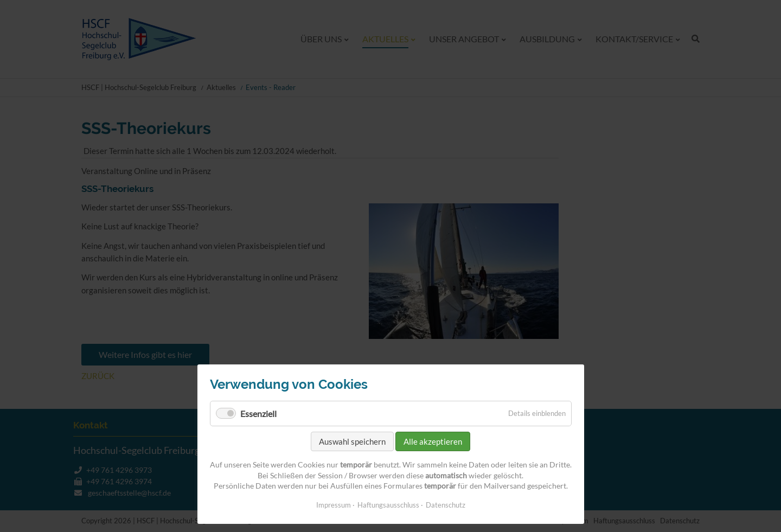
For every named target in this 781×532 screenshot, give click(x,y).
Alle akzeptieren (433, 441)
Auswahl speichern (352, 441)
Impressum (334, 505)
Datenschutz (446, 505)
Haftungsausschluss (388, 505)
